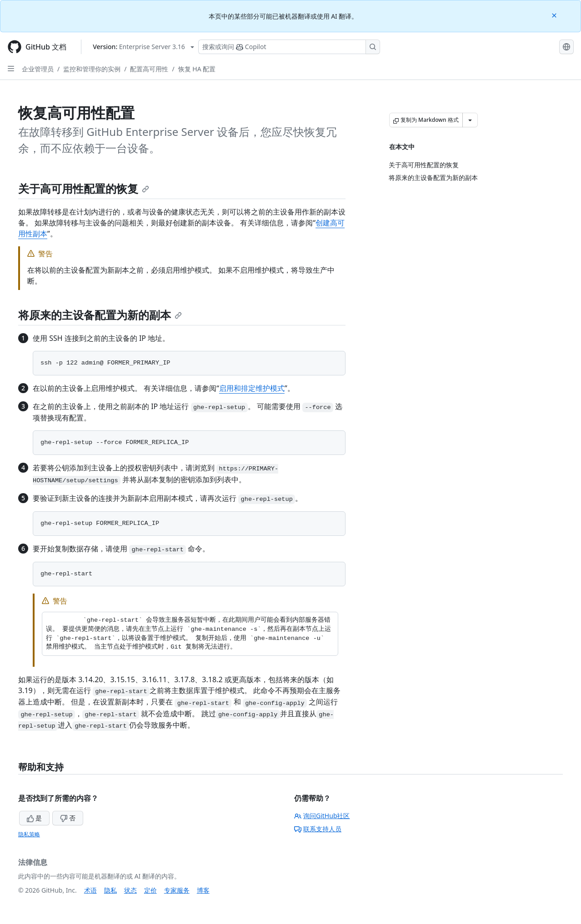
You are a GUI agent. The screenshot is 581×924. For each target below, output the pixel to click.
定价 (150, 890)
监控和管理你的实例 (92, 69)
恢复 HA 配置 (197, 69)
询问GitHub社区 (322, 816)
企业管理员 (38, 69)
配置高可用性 (149, 69)
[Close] (555, 15)
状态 (130, 890)
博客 (203, 890)
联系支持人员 (318, 829)
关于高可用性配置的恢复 (84, 188)
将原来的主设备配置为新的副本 (100, 315)
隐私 (110, 890)
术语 (90, 890)
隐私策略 (29, 834)
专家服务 (177, 890)
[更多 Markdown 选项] (470, 120)
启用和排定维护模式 (252, 388)
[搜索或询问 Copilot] (289, 47)
